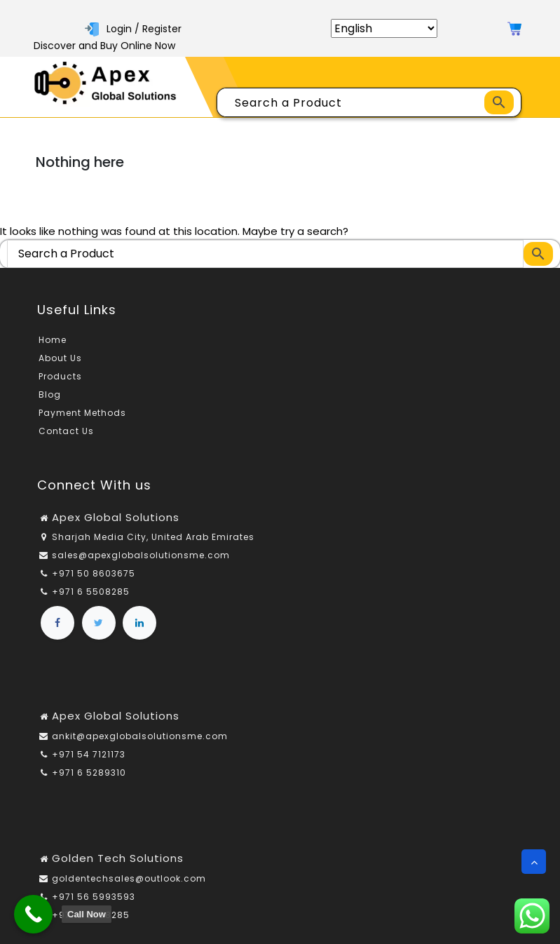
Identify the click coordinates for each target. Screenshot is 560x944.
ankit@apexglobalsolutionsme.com (140, 736)
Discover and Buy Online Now (104, 46)
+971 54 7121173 (89, 754)
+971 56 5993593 (94, 897)
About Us (60, 358)
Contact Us (66, 431)
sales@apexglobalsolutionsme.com (141, 555)
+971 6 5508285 (91, 592)
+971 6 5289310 (89, 773)
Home (53, 340)
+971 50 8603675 (94, 573)
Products (60, 376)
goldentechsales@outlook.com (129, 878)
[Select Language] (384, 28)
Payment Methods (82, 413)
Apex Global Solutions (116, 517)
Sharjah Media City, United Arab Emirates (153, 537)
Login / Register (133, 29)
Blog (50, 395)
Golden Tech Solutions (118, 858)
